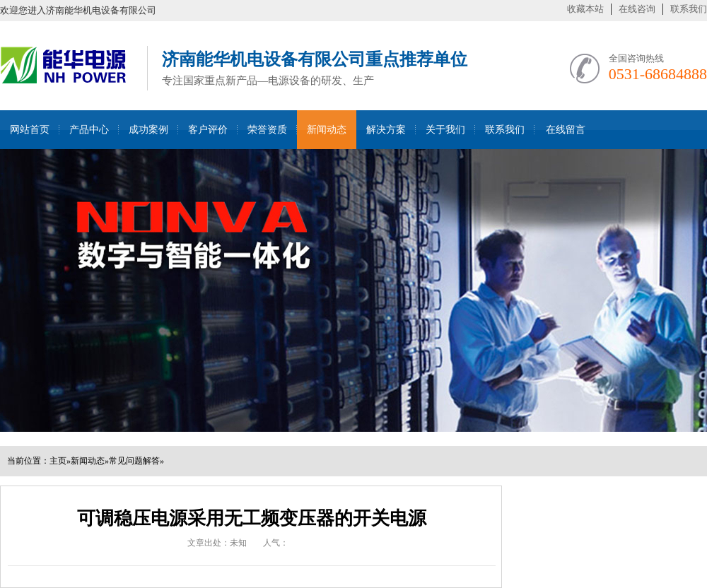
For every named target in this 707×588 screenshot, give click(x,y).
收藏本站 (585, 9)
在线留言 (566, 130)
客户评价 (208, 130)
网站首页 (30, 130)
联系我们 (689, 9)
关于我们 (445, 130)
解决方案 (386, 130)
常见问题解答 (134, 461)
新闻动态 (327, 130)
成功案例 (148, 130)
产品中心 (89, 130)
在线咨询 (637, 9)
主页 (58, 461)
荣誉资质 (267, 130)
